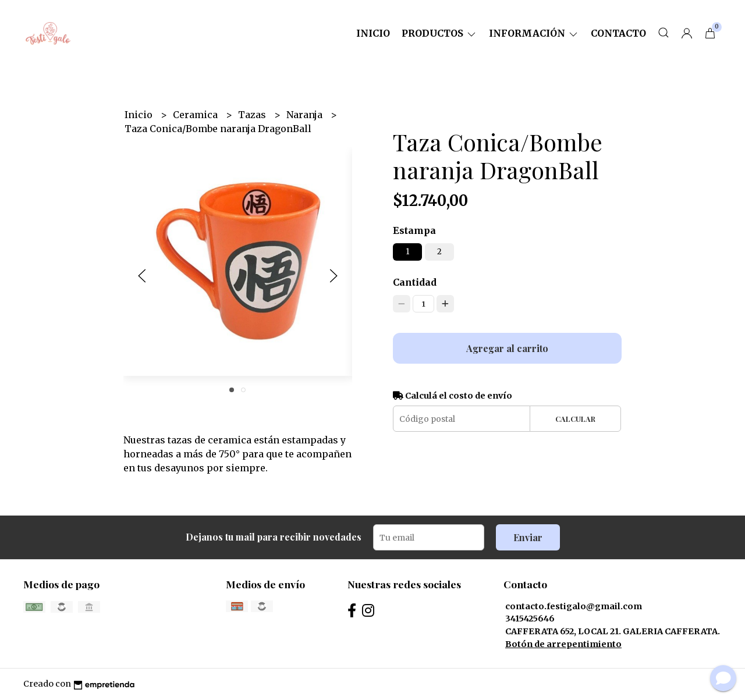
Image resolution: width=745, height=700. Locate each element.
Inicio (373, 33)
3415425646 (530, 619)
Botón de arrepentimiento (563, 644)
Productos (439, 33)
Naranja (306, 115)
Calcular (575, 419)
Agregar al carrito (507, 348)
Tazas (253, 115)
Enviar (528, 537)
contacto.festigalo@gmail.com (574, 606)
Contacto (618, 33)
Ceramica (196, 115)
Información (534, 33)
